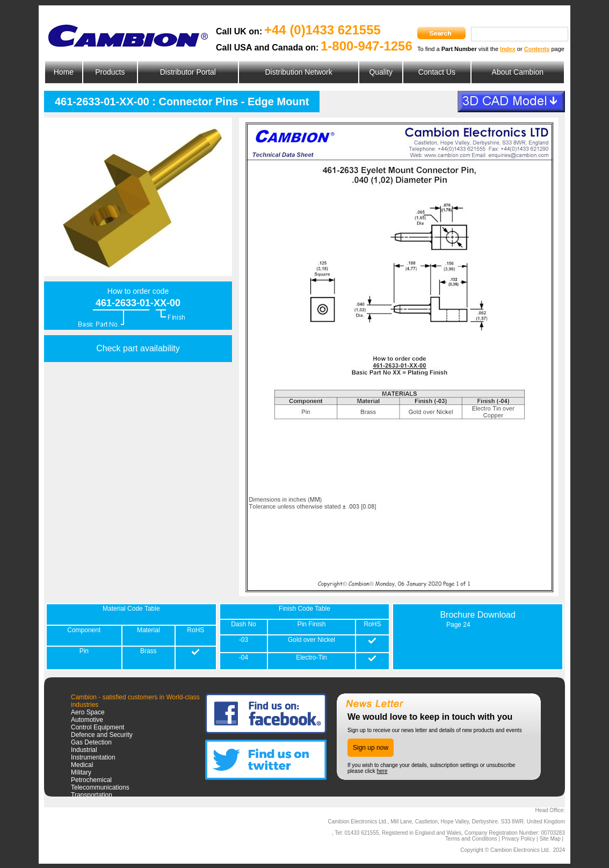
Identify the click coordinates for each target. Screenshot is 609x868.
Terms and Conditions (471, 839)
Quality (381, 72)
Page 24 (458, 625)
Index (508, 49)
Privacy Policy (518, 839)
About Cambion (518, 72)
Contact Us (437, 72)
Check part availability (138, 348)
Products (110, 72)
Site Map (550, 839)
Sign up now (371, 748)
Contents (537, 49)
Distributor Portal (188, 72)
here (382, 771)
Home (64, 72)
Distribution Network (298, 72)
